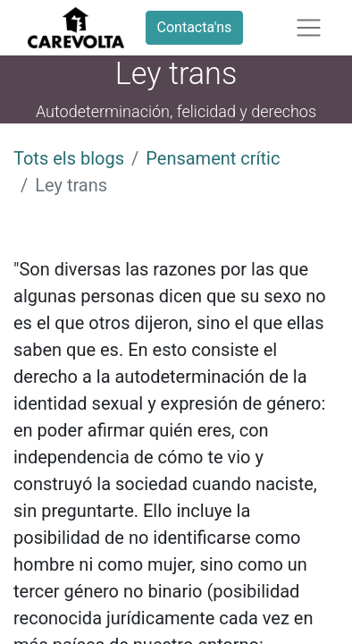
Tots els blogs (69, 158)
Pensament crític (213, 158)
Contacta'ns (195, 27)
